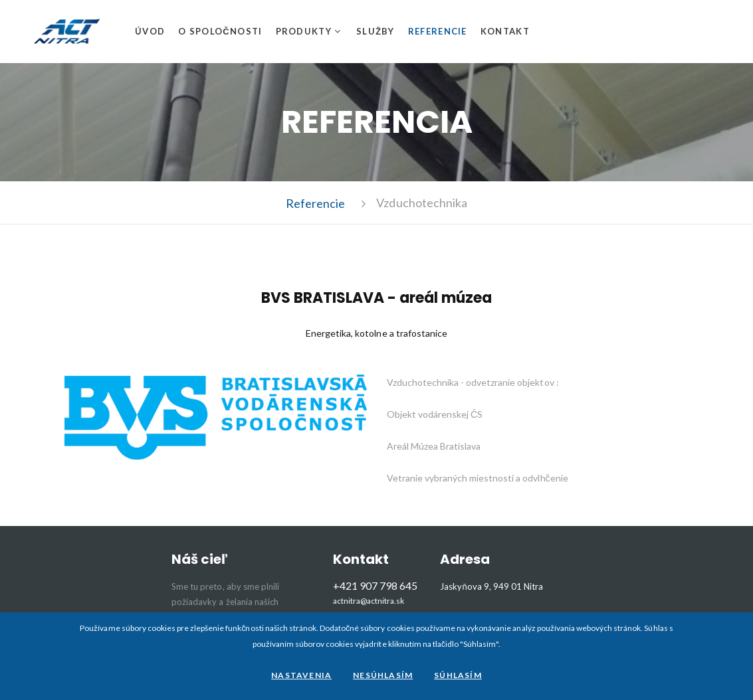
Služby (376, 31)
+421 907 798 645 (375, 585)
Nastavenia (301, 675)
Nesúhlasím (383, 675)
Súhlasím (458, 675)
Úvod (150, 31)
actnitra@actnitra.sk (369, 601)
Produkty (304, 31)
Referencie (438, 31)
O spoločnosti (220, 31)
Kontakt (505, 31)
